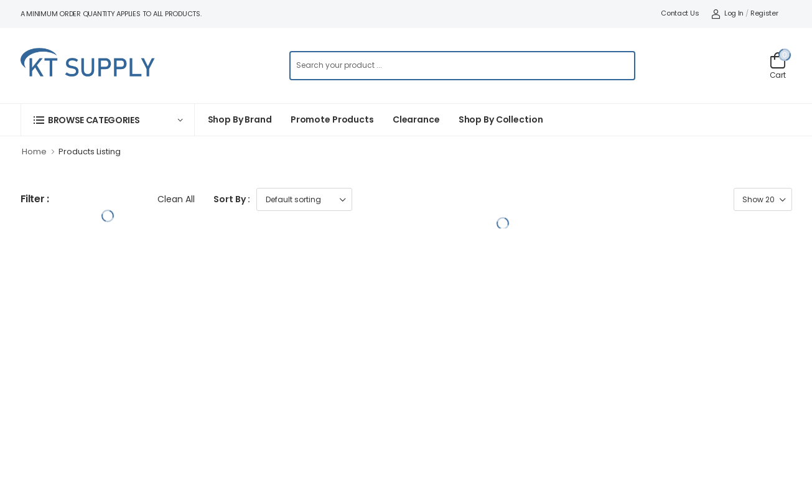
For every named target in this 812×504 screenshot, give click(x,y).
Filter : (35, 199)
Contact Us (680, 13)
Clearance (416, 119)
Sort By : (232, 199)
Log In (727, 13)
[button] (108, 120)
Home (34, 152)
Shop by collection (501, 119)
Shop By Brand (240, 119)
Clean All (176, 199)
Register (764, 13)
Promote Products (332, 119)
